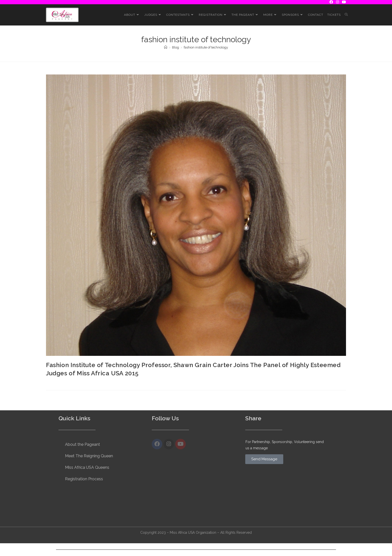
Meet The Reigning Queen (89, 456)
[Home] (166, 47)
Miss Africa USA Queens (87, 467)
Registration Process (84, 479)
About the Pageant (82, 444)
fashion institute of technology (206, 47)
